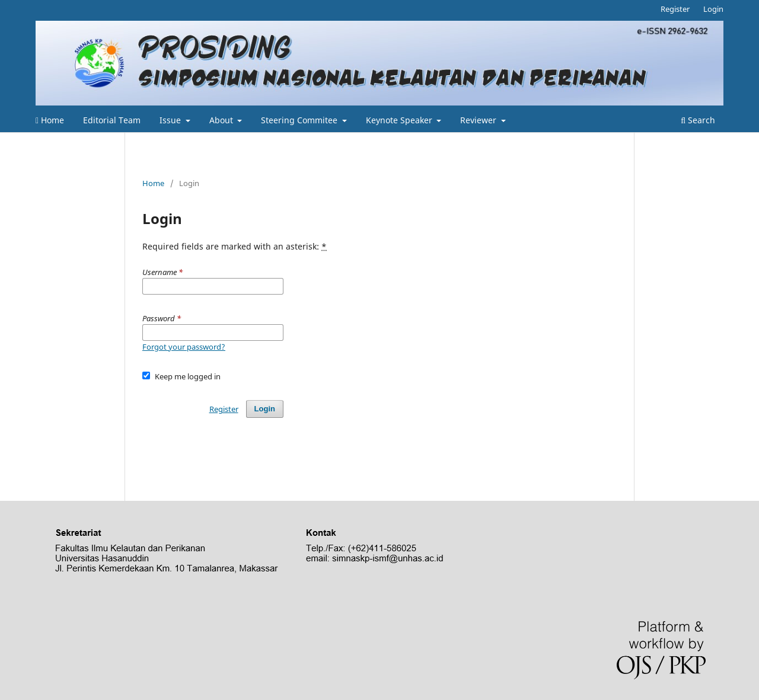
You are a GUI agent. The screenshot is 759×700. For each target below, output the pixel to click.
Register (675, 9)
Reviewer (479, 120)
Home (50, 120)
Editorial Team (112, 120)
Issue (171, 120)
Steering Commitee (300, 120)
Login (713, 9)
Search (698, 120)
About (222, 120)
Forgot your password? (184, 347)
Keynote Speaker (400, 120)
